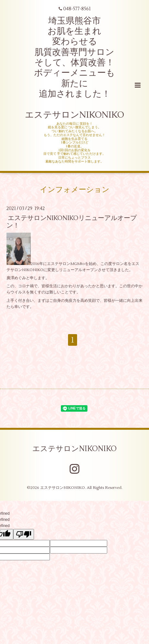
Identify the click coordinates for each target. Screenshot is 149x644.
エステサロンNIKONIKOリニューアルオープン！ (72, 222)
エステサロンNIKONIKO (74, 449)
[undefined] (24, 534)
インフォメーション (75, 189)
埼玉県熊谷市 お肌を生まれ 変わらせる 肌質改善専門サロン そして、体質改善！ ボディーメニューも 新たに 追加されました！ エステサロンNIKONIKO (74, 68)
